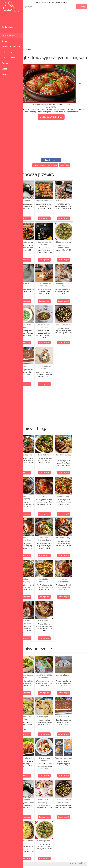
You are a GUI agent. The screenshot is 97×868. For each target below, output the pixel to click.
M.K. (94, 863)
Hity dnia (7, 52)
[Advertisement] (60, 29)
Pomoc (5, 63)
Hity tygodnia (9, 58)
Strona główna (9, 35)
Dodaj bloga (8, 27)
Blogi (4, 69)
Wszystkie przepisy (11, 47)
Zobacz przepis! (34, 218)
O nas (5, 41)
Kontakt (6, 74)
